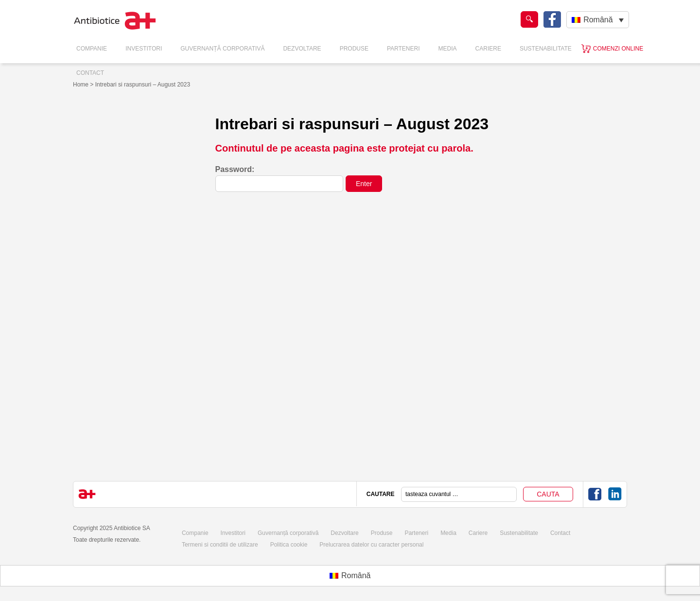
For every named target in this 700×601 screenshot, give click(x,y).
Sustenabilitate (546, 49)
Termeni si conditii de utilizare (220, 545)
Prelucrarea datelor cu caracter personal (371, 545)
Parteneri (403, 49)
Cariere (488, 49)
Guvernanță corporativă (288, 533)
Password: (280, 179)
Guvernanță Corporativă (222, 49)
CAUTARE (381, 494)
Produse (354, 49)
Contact (90, 73)
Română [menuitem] (598, 20)
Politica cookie (289, 545)
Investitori (144, 49)
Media (448, 49)
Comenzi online (618, 49)
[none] (598, 20)
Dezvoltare (302, 49)
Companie (92, 49)
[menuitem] (598, 20)
